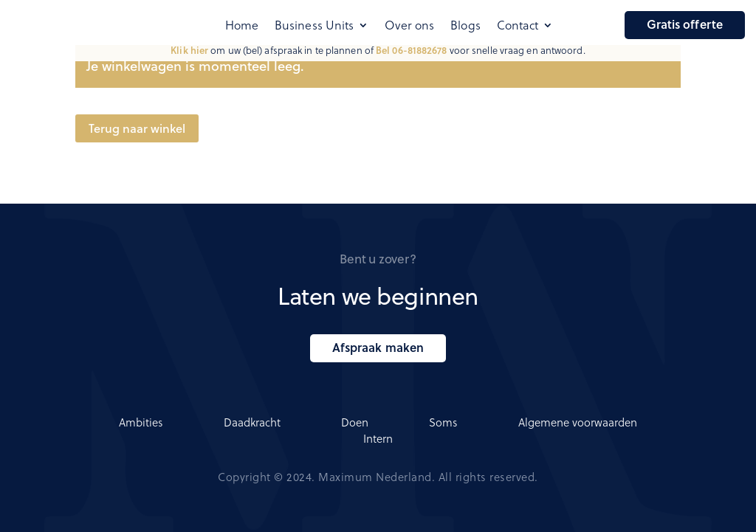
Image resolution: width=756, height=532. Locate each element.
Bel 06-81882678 (412, 50)
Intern (378, 438)
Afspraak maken (378, 347)
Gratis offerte (685, 24)
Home (242, 26)
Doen (355, 422)
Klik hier (189, 50)
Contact (518, 26)
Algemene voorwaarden (578, 422)
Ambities (141, 422)
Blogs (465, 26)
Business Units (314, 26)
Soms (443, 422)
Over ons (409, 26)
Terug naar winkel (137, 128)
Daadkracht (252, 422)
